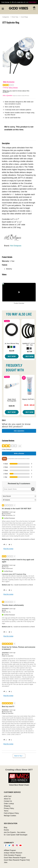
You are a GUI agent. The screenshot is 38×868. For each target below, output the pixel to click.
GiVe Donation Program (12, 855)
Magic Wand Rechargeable (12, 400)
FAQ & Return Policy (11, 813)
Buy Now (12, 356)
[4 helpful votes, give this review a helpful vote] (5, 740)
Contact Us (8, 801)
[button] (9, 347)
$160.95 (12, 406)
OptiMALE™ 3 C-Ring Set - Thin (30, 344)
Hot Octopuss (16, 246)
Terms (6, 811)
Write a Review (13, 88)
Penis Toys (15, 17)
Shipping (7, 806)
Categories (6, 17)
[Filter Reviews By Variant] (19, 500)
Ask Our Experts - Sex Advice (15, 832)
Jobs (6, 862)
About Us (7, 799)
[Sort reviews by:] (19, 496)
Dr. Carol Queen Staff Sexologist (16, 835)
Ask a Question (8, 96)
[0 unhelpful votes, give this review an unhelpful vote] (10, 545)
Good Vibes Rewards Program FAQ (17, 860)
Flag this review (8, 549)
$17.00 (30, 352)
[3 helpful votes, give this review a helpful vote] (5, 692)
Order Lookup (9, 803)
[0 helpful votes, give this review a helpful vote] (5, 545)
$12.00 (12, 351)
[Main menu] (3, 8)
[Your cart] (34, 9)
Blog (5, 827)
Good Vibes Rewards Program (15, 858)
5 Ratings (6, 88)
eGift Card (8, 796)
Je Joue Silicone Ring (12, 343)
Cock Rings (24, 17)
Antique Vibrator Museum (13, 853)
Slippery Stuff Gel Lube (29, 399)
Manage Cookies (10, 816)
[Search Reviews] (19, 489)
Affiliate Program (10, 850)
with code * (19, 2)
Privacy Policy (9, 808)
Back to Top (19, 756)
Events (6, 830)
